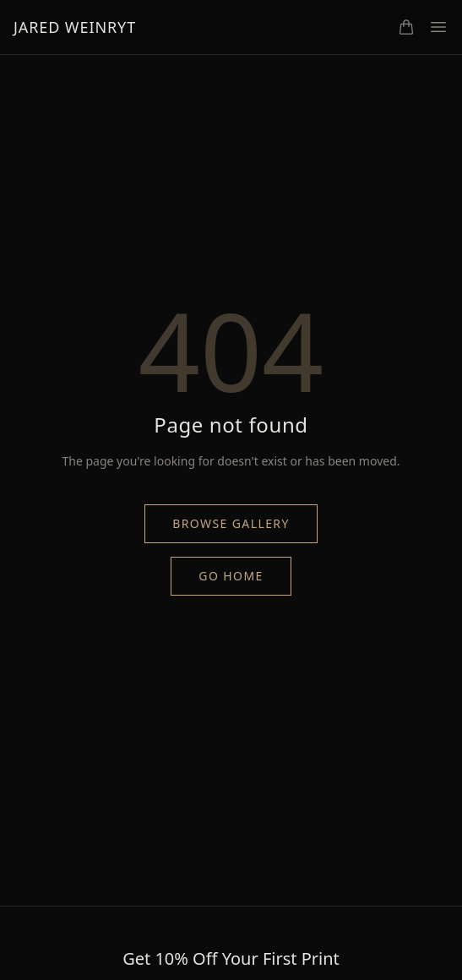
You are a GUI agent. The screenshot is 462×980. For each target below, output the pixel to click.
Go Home (231, 576)
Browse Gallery (231, 523)
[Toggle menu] (438, 27)
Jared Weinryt (75, 27)
